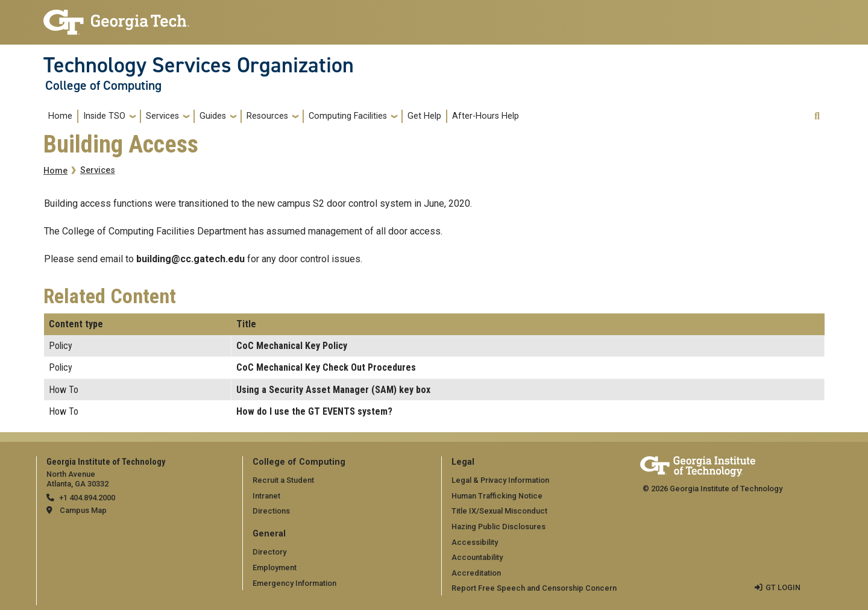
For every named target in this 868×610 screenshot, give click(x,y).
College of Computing (103, 86)
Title (246, 324)
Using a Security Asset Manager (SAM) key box (333, 390)
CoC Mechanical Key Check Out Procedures (326, 367)
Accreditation (476, 573)
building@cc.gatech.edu (190, 259)
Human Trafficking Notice (497, 496)
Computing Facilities (348, 116)
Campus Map (83, 510)
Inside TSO (104, 116)
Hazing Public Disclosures (498, 527)
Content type (76, 324)
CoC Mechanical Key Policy (292, 346)
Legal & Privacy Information (500, 480)
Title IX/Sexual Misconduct (499, 511)
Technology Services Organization (199, 65)
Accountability (477, 557)
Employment (275, 568)
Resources (267, 116)
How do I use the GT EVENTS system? (314, 411)
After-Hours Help (486, 116)
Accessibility (475, 542)
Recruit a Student (283, 480)
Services (162, 116)
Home (60, 116)
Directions (271, 511)
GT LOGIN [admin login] (783, 587)
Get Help (424, 116)
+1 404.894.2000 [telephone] (87, 498)
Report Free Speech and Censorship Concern (534, 588)
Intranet (266, 496)
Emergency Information (294, 583)
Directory (269, 552)
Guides (213, 116)
